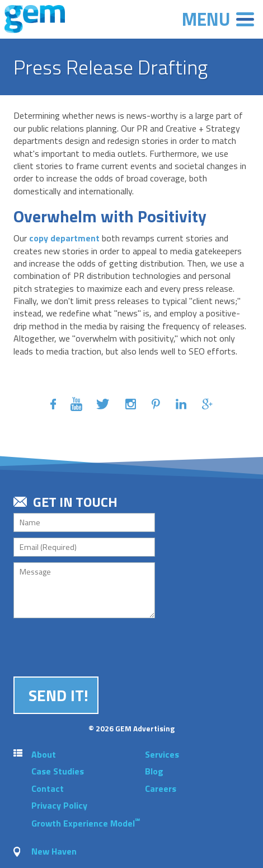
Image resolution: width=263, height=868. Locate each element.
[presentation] (98, 646)
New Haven (54, 851)
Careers (161, 788)
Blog (154, 771)
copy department (64, 238)
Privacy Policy (59, 805)
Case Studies (58, 771)
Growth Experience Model (86, 823)
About (44, 754)
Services (162, 754)
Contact (48, 788)
